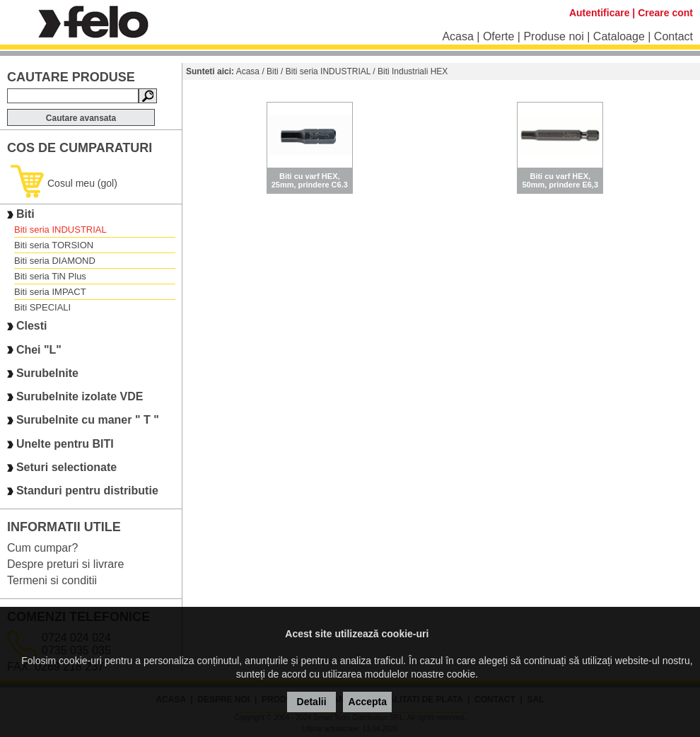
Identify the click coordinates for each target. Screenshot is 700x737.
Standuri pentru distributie (87, 491)
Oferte (498, 36)
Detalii (312, 702)
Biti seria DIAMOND (55, 261)
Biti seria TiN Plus (50, 276)
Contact (673, 36)
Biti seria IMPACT (50, 292)
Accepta (368, 702)
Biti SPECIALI (42, 307)
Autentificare (600, 13)
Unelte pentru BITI (65, 444)
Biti (25, 214)
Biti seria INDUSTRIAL (60, 230)
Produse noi (553, 36)
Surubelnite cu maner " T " (88, 420)
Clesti (32, 326)
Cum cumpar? (42, 548)
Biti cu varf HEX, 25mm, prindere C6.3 (310, 180)
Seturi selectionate (66, 467)
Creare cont (665, 13)
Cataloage (619, 36)
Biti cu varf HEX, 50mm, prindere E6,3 (560, 180)
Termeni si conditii (52, 580)
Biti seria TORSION (54, 245)
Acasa (457, 36)
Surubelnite (47, 373)
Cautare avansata (81, 118)
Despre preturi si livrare (65, 564)
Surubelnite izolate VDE (80, 396)
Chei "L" (39, 350)
